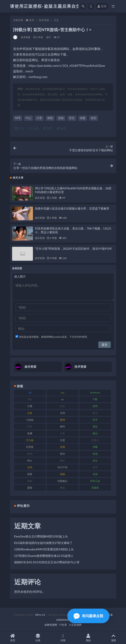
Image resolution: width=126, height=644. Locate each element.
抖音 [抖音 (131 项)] (30, 426)
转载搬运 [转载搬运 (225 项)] (62, 481)
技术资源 (44, 20)
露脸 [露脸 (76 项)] (30, 488)
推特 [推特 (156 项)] (62, 426)
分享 (39, 118)
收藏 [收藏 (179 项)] (30, 433)
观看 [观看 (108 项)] (30, 474)
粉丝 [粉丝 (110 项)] (62, 454)
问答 (63, 638)
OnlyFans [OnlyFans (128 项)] (95, 393)
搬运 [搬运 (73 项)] (95, 426)
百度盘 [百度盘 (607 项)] (30, 447)
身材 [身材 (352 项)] (30, 481)
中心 (28, 118)
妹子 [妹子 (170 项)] (95, 413)
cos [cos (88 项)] (62, 393)
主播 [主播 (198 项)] (30, 406)
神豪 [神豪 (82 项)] (95, 447)
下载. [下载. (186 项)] (95, 399)
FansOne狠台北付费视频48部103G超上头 (41, 536)
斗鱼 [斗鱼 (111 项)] (62, 433)
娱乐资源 (40, 198)
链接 (61, 128)
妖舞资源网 (51, 625)
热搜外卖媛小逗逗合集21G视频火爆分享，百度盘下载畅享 (72, 208)
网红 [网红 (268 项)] (62, 461)
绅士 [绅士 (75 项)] (30, 461)
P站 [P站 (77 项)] (30, 399)
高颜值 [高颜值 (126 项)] (95, 488)
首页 (32, 20)
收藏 (34, 128)
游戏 (61, 118)
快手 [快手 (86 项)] (95, 420)
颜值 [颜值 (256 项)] (62, 488)
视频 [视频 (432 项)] (62, 474)
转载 (82, 118)
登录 (102, 6)
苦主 (72, 118)
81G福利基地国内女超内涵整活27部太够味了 (43, 543)
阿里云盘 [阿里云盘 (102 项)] (95, 481)
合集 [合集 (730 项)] (30, 413)
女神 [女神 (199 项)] (62, 413)
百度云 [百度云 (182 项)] (95, 440)
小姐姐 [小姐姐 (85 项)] (30, 420)
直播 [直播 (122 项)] (62, 447)
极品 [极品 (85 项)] (95, 433)
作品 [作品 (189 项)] (62, 406)
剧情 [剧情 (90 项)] (95, 406)
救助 (50, 118)
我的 (88, 638)
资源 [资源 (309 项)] (95, 474)
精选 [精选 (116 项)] (95, 454)
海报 (47, 128)
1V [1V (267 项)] (30, 393)
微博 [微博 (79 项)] (62, 420)
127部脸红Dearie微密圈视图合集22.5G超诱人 (44, 556)
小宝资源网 (75, 625)
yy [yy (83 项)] (62, 399)
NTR (18, 118)
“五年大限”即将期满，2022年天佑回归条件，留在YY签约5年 (74, 249)
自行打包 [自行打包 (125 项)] (62, 467)
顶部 (113, 638)
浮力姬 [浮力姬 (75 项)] (30, 440)
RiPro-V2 (40, 615)
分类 (38, 638)
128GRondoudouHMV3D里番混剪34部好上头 (44, 549)
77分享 (63, 625)
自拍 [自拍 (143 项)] (30, 467)
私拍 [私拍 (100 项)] (30, 454)
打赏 (20, 128)
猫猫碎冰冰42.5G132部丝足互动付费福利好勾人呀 (47, 562)
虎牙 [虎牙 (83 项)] (95, 467)
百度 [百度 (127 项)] (62, 440)
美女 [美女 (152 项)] (95, 461)
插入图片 (20, 276)
